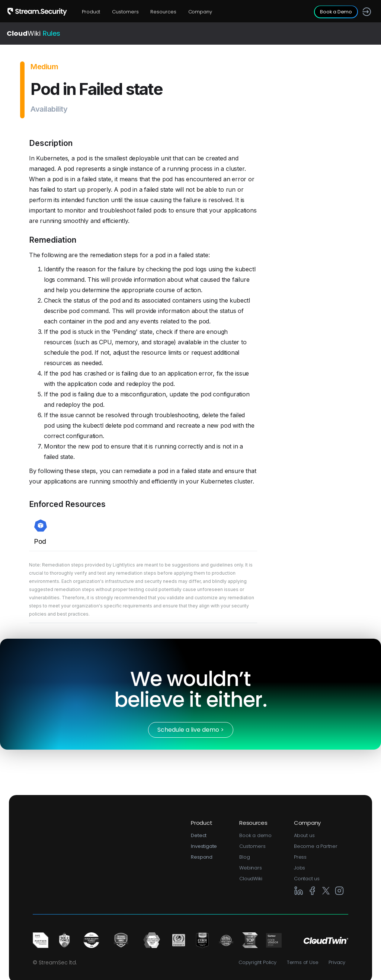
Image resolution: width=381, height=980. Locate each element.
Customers (125, 12)
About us (304, 835)
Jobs (300, 868)
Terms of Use (303, 962)
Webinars (250, 868)
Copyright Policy (257, 962)
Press (300, 857)
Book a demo (255, 835)
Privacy (337, 962)
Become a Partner (316, 846)
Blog (244, 857)
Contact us (307, 879)
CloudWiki (251, 879)
